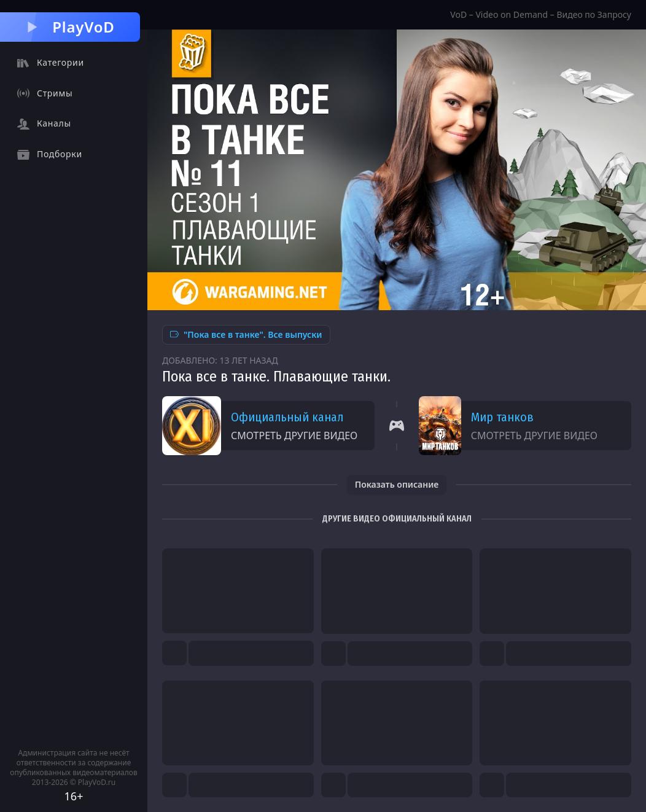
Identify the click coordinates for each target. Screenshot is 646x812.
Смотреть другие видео (294, 435)
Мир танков (502, 417)
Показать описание (397, 484)
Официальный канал (287, 417)
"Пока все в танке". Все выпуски (246, 334)
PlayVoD (70, 27)
